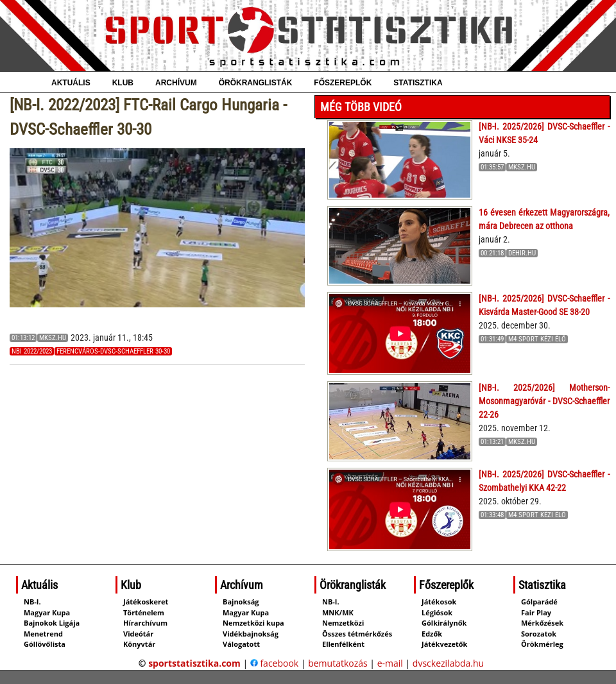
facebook (274, 663)
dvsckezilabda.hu (448, 663)
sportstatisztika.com (194, 663)
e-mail (390, 663)
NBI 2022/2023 (32, 351)
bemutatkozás (338, 663)
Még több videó (361, 107)
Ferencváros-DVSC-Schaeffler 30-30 (113, 351)
